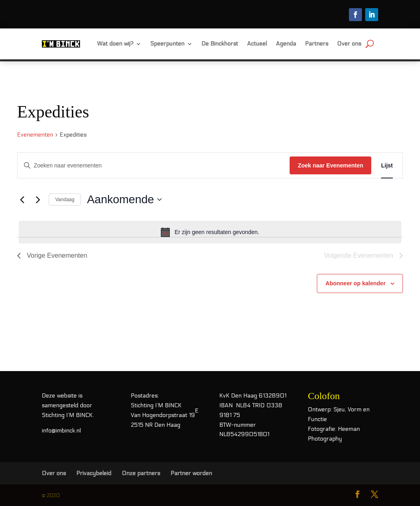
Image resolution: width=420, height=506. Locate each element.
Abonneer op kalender (355, 283)
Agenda (286, 44)
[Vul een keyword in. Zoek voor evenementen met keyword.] (154, 166)
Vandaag (65, 200)
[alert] (210, 232)
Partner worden (191, 473)
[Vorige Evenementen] (22, 200)
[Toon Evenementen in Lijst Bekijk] (387, 166)
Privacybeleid (94, 473)
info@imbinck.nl (61, 431)
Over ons (349, 44)
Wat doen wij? (115, 44)
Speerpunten (167, 44)
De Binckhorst (220, 44)
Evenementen (35, 135)
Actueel (257, 44)
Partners (317, 44)
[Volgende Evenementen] (38, 200)
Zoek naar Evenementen (330, 165)
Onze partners (141, 473)
